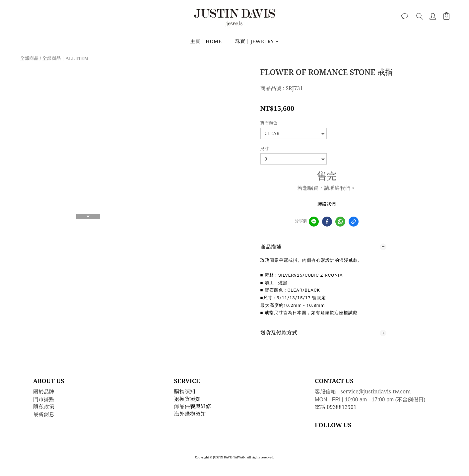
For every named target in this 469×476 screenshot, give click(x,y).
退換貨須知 (187, 399)
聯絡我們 (327, 204)
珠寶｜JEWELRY (257, 41)
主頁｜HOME (206, 41)
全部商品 (29, 58)
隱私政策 (44, 407)
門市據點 (44, 399)
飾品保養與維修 (193, 406)
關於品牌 (44, 392)
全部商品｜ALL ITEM (65, 58)
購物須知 (185, 391)
